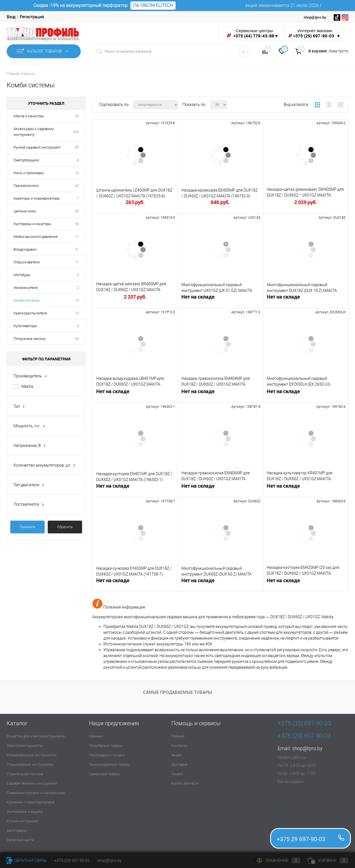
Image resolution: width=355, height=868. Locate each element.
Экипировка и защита (25, 812)
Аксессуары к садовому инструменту (34, 132)
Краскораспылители (30, 313)
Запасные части (20, 840)
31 (77, 249)
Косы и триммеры (29, 173)
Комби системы (27, 300)
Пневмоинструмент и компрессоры (36, 793)
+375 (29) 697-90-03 (72, 861)
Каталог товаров (44, 51)
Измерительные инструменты (32, 755)
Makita (27, 386)
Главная (178, 736)
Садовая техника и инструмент (32, 783)
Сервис (177, 774)
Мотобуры (22, 275)
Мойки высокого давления (35, 237)
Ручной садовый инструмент (37, 147)
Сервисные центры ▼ (253, 33)
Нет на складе (198, 297)
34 (77, 339)
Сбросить (65, 527)
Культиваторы (25, 326)
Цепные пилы (25, 211)
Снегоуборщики (26, 160)
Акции (176, 755)
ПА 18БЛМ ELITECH (153, 5)
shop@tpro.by (307, 748)
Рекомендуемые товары (109, 764)
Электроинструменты (25, 746)
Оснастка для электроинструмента (36, 736)
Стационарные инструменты (30, 764)
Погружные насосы (30, 339)
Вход (11, 17)
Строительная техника (25, 774)
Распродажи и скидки (107, 755)
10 (77, 313)
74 (77, 173)
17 (77, 237)
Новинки (96, 736)
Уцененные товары (105, 774)
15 (77, 300)
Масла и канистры (29, 116)
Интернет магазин (315, 33)
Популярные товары (106, 746)
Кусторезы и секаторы (32, 224)
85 (77, 147)
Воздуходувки (25, 249)
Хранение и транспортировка (31, 802)
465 (76, 132)
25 (77, 116)
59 (77, 224)
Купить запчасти (185, 783)
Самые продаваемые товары (177, 692)
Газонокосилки (26, 186)
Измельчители (26, 288)
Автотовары (17, 830)
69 (77, 186)
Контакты (179, 746)
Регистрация (32, 17)
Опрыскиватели (27, 262)
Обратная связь (27, 861)
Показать (28, 527)
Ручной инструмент (23, 821)
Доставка (179, 764)
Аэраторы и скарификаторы (37, 198)
